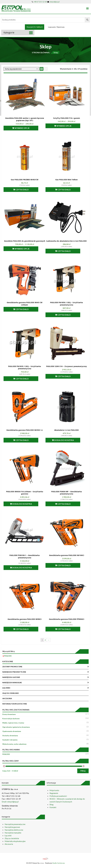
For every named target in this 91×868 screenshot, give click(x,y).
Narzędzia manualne (13, 833)
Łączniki (8, 835)
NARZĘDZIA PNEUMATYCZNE (14, 672)
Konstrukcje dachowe (11, 719)
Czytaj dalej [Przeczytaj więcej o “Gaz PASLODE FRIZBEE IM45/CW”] (26, 189)
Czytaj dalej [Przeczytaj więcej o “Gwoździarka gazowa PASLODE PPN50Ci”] (68, 629)
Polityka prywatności (58, 796)
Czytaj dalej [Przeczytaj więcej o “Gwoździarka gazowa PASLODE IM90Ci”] (26, 629)
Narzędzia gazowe (12, 827)
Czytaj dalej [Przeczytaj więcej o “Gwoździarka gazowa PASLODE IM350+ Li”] (26, 440)
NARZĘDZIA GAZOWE (11, 677)
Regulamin (54, 793)
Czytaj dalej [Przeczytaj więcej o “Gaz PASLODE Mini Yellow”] (68, 189)
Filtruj (83, 771)
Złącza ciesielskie (12, 838)
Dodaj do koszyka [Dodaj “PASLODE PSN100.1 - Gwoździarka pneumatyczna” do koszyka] (26, 568)
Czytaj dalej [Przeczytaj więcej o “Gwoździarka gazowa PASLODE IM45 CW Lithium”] (26, 309)
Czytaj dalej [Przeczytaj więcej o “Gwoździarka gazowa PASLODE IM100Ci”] (68, 565)
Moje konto (54, 790)
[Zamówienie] (21, 69)
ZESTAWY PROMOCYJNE (12, 667)
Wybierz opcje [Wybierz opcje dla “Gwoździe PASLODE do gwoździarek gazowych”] (26, 249)
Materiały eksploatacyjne (15, 841)
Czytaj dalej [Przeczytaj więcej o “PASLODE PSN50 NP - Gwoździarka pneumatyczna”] (68, 504)
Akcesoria (9, 844)
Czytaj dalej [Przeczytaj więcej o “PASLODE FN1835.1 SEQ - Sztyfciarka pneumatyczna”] (26, 379)
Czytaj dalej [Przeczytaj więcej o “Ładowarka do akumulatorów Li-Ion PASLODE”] (68, 251)
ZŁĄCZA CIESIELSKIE (11, 693)
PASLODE (6, 754)
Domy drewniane (9, 714)
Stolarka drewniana (10, 736)
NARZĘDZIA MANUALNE (12, 683)
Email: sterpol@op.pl (10, 802)
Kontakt (53, 807)
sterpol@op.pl (53, 2)
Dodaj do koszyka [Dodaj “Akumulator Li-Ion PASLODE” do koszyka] (68, 440)
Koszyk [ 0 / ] (35, 27)
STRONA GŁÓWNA (40, 52)
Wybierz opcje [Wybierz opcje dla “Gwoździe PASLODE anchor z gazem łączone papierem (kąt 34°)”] (26, 128)
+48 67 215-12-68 (39, 2)
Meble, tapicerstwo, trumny (13, 723)
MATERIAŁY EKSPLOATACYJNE (15, 704)
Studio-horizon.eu (59, 863)
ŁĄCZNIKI (6, 688)
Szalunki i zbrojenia (10, 740)
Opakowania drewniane (12, 731)
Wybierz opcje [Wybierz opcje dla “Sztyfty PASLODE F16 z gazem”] (68, 126)
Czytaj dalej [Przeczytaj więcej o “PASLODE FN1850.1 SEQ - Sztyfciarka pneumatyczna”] (68, 315)
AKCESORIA (7, 698)
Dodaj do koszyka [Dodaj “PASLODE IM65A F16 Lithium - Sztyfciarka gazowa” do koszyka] (26, 504)
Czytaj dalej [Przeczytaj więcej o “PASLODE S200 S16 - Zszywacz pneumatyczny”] (68, 376)
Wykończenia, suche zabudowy (14, 744)
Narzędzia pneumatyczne (15, 824)
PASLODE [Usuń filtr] (8, 656)
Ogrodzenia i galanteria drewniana (16, 727)
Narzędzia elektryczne (14, 830)
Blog (51, 804)
